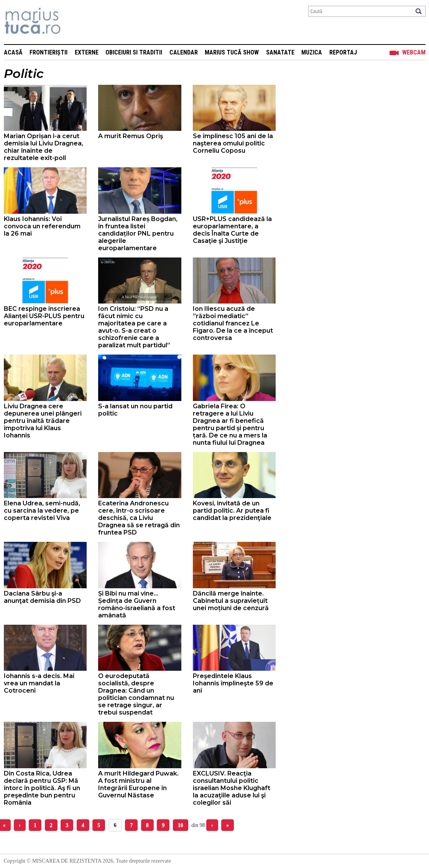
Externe (87, 52)
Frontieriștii (48, 52)
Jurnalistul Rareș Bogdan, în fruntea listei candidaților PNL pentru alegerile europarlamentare (138, 234)
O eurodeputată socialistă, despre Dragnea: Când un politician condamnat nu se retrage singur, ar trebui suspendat (136, 694)
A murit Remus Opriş (131, 136)
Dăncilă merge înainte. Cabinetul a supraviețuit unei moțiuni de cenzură (231, 601)
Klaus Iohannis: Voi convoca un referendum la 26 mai (42, 226)
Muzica (312, 52)
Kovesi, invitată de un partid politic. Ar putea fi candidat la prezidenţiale (232, 511)
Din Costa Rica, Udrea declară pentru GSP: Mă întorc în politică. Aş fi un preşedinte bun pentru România (42, 788)
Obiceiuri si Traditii (134, 52)
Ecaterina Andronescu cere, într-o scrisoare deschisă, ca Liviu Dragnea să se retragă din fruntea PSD (139, 518)
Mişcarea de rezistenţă (74, 22)
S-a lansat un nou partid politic (135, 410)
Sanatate (280, 52)
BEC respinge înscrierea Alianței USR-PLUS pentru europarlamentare (44, 316)
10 (181, 825)
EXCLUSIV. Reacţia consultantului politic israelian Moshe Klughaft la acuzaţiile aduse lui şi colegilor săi (232, 788)
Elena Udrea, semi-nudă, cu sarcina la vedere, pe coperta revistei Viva (42, 511)
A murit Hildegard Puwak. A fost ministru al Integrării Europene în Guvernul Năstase (138, 784)
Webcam (414, 52)
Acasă (13, 52)
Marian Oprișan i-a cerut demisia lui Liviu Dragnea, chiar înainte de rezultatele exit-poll (44, 147)
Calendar (184, 52)
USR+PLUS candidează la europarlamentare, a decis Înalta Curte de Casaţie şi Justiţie (232, 230)
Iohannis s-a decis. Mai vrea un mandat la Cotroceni (39, 683)
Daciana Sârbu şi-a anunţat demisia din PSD (42, 597)
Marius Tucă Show (232, 52)
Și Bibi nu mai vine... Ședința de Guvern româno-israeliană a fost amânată (137, 604)
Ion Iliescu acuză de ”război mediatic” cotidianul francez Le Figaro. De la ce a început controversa (233, 323)
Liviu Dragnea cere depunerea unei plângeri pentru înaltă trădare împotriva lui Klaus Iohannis (43, 421)
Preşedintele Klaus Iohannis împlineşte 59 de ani (233, 683)
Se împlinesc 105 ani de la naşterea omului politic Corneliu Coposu (233, 143)
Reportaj (343, 52)
